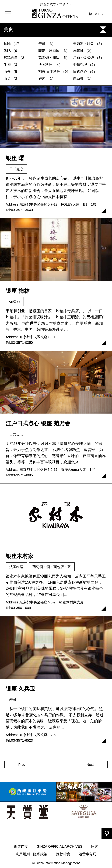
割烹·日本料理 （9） (54, 72)
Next (90, 765)
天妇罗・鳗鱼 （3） (88, 44)
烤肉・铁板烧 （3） (88, 58)
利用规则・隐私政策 (31, 854)
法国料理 (16, 567)
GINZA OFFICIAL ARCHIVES (59, 846)
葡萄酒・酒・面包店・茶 (52, 567)
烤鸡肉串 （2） (16, 58)
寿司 (13, 700)
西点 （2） (12, 78)
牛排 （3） (12, 65)
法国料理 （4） (50, 65)
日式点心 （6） (85, 72)
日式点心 (16, 169)
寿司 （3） (47, 44)
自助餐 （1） (83, 78)
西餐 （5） (12, 72)
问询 (95, 846)
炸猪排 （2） (83, 51)
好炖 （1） (47, 78)
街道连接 (21, 846)
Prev (22, 765)
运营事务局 (87, 854)
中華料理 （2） (85, 65)
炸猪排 (15, 302)
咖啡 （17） (13, 44)
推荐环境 (63, 854)
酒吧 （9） (12, 51)
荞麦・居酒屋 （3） (54, 51)
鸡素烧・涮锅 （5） (54, 58)
